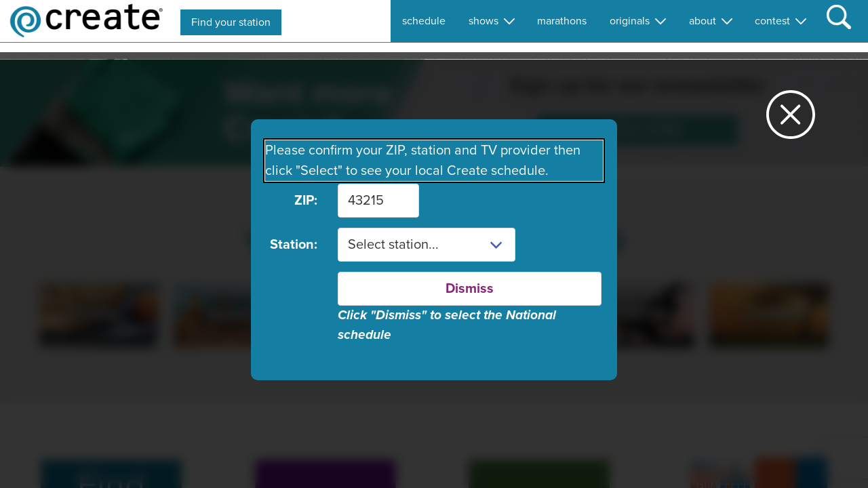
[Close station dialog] (791, 120)
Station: (294, 245)
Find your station (231, 22)
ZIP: (306, 201)
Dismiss (470, 289)
